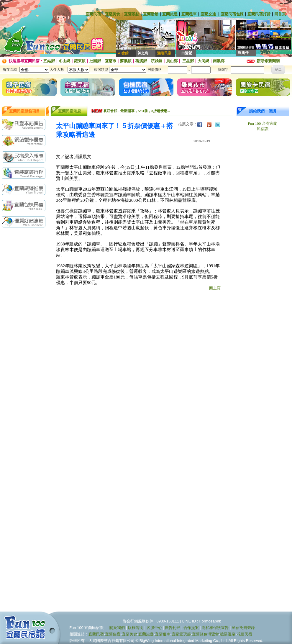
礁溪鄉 (141, 61)
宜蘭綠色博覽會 (205, 634)
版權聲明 (136, 628)
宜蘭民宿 (93, 14)
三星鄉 (188, 61)
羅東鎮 (80, 61)
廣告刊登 (173, 628)
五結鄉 (49, 61)
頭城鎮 (156, 61)
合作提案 (191, 628)
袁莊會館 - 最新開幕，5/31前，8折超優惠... (137, 111)
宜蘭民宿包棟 (232, 14)
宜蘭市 (110, 61)
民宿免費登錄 (243, 628)
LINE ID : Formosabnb (202, 621)
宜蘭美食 (112, 14)
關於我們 (117, 628)
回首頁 (280, 14)
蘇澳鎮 (126, 61)
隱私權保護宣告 (215, 628)
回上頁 (215, 288)
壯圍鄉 (95, 61)
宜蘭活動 (151, 14)
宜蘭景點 (132, 14)
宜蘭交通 (208, 14)
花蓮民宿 (245, 634)
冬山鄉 (64, 61)
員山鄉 (172, 61)
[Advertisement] (25, 324)
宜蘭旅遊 (170, 14)
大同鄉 (203, 61)
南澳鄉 (219, 61)
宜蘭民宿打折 (259, 14)
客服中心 (154, 628)
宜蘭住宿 (113, 634)
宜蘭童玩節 (181, 634)
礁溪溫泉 (228, 634)
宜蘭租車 (189, 14)
